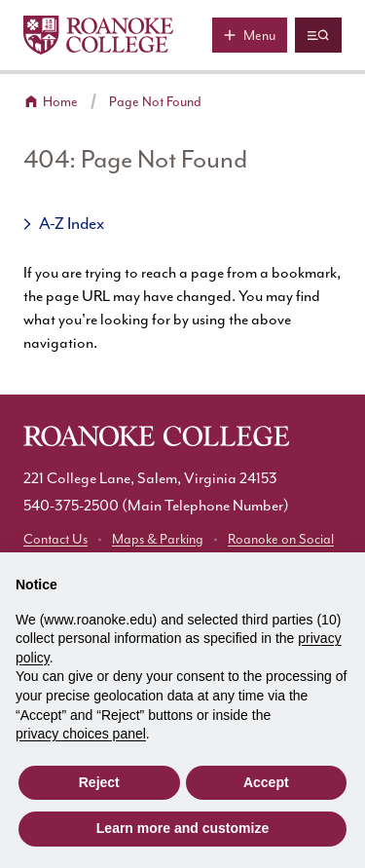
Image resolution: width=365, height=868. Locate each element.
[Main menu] (250, 35)
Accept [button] (266, 782)
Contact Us (55, 540)
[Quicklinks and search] (318, 35)
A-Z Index (72, 224)
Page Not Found (155, 102)
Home (60, 102)
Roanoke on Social (281, 540)
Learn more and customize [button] (182, 828)
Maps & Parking (158, 540)
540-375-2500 (71, 506)
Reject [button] (99, 782)
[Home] (98, 35)
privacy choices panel (81, 734)
